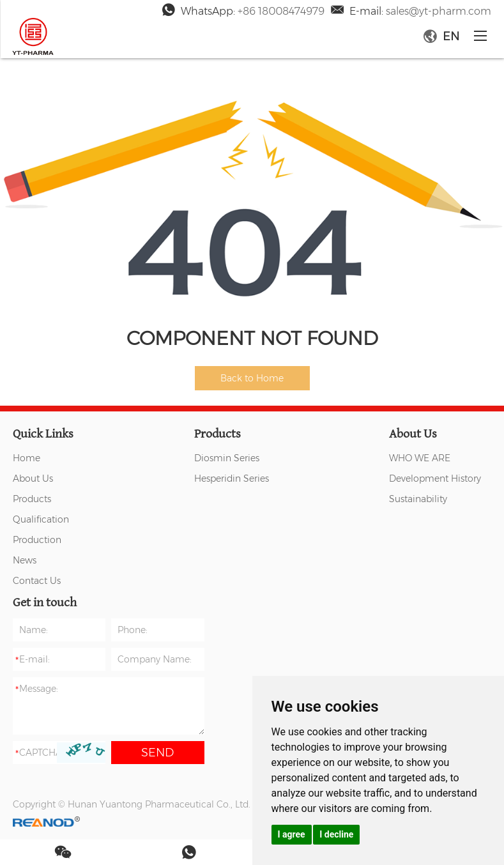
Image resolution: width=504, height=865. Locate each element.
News (25, 560)
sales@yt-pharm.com (439, 11)
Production (37, 540)
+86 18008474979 (281, 11)
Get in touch (45, 602)
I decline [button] (336, 834)
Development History (435, 478)
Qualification (41, 519)
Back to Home (252, 378)
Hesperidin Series (232, 478)
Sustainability (418, 499)
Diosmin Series (227, 458)
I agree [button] (292, 834)
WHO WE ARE (420, 458)
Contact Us (37, 581)
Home (27, 458)
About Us (33, 478)
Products (32, 499)
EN (441, 36)
